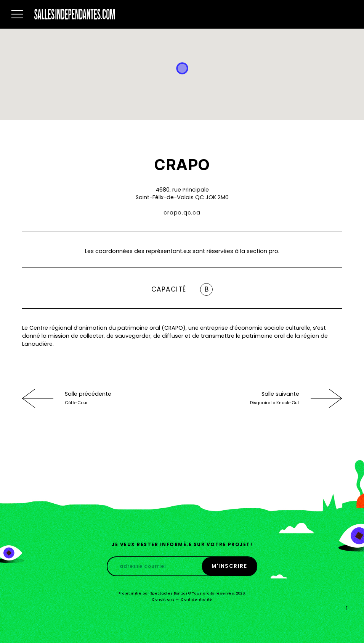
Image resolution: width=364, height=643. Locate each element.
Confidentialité (196, 599)
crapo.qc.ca (182, 213)
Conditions (163, 599)
